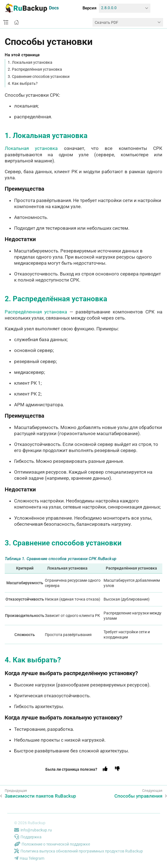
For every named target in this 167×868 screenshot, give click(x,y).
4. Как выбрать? (23, 83)
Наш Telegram (29, 858)
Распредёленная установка (36, 312)
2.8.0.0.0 (109, 8)
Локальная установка (31, 148)
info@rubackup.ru (33, 830)
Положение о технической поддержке (52, 844)
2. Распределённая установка (35, 69)
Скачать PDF (106, 22)
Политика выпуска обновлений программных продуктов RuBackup (79, 851)
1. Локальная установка (30, 62)
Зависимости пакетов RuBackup (40, 796)
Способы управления (138, 796)
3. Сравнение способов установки (39, 76)
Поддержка (28, 837)
